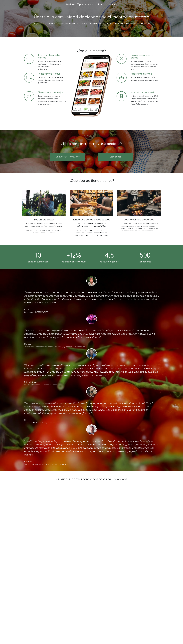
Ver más (101, 4)
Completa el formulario (68, 157)
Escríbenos (115, 157)
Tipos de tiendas (86, 4)
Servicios (70, 4)
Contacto (113, 4)
